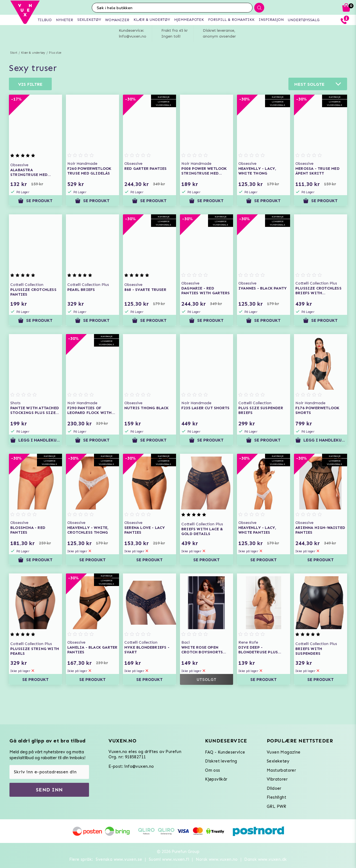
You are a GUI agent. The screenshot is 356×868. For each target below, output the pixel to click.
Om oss (212, 770)
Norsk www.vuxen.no (217, 859)
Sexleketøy (278, 761)
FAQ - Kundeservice (225, 752)
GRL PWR (277, 806)
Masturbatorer (281, 770)
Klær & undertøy (33, 53)
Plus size (55, 53)
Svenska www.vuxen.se (119, 859)
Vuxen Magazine (284, 752)
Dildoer (274, 788)
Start (14, 53)
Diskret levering (221, 761)
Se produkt (35, 201)
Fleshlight (276, 797)
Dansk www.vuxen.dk (265, 859)
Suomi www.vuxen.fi (169, 859)
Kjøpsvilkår (216, 779)
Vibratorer (277, 779)
